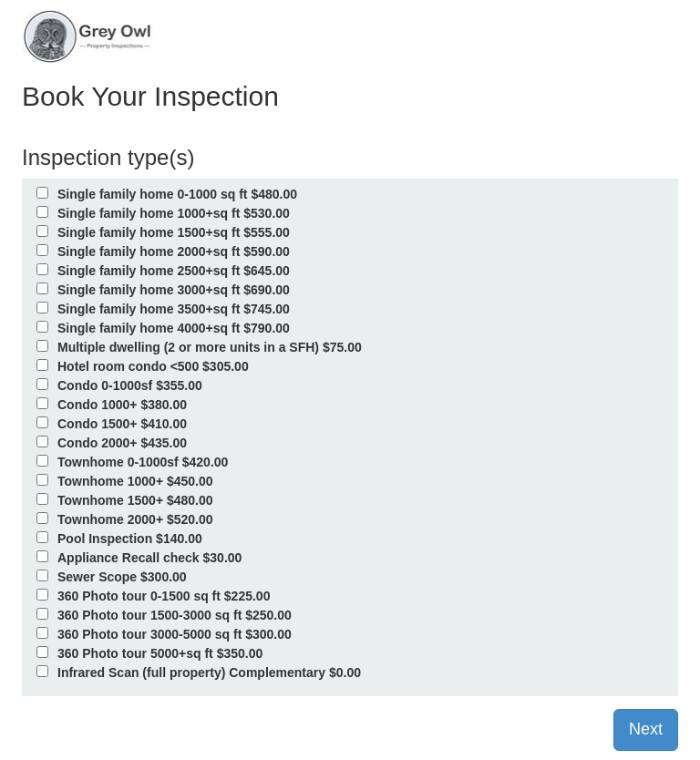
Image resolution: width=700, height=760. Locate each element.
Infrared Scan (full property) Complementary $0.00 (209, 673)
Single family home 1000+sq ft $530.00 (174, 213)
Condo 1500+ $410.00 (122, 424)
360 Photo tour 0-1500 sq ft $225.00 (164, 596)
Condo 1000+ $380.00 (122, 405)
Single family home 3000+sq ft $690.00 (174, 290)
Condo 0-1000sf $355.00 (130, 385)
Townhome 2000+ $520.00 (135, 519)
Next (646, 729)
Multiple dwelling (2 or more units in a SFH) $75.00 (210, 347)
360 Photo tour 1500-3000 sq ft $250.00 (175, 615)
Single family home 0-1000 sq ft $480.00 (177, 194)
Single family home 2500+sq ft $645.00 (174, 271)
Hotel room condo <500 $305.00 (153, 366)
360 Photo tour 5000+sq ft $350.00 (160, 653)
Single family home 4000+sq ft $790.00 (174, 328)
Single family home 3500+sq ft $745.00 (174, 309)
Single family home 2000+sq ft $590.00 (174, 252)
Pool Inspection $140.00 (130, 539)
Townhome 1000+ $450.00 (135, 481)
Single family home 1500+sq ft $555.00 (174, 232)
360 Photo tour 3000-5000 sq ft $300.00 (175, 634)
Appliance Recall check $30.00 (149, 558)
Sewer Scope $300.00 (122, 577)
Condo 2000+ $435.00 (122, 443)
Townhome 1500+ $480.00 (135, 500)
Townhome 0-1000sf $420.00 (143, 462)
